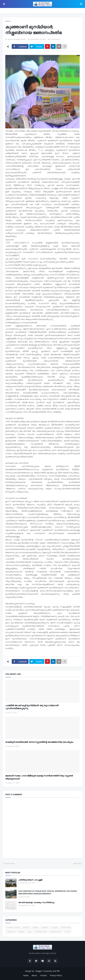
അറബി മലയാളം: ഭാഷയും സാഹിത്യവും (36, 902)
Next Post (77, 863)
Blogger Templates (44, 971)
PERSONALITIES (56, 932)
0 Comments (55, 39)
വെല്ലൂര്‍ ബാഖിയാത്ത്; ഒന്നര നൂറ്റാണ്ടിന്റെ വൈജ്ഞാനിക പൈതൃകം (39, 742)
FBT (58, 971)
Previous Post (9, 863)
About (34, 975)
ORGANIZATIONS (41, 932)
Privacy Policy (56, 975)
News (30, 932)
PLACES (67, 932)
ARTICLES (26, 928)
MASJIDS (21, 932)
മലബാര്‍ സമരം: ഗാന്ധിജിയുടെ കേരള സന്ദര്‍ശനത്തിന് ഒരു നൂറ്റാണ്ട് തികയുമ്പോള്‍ (39, 777)
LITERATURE (11, 932)
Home (8, 21)
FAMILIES (45, 928)
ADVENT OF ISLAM (13, 928)
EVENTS (36, 928)
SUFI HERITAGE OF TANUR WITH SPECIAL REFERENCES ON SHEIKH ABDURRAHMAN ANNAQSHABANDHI (48, 892)
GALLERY (55, 928)
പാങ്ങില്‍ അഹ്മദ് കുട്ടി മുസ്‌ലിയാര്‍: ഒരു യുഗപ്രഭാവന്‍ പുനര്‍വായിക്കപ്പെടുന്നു (32, 707)
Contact (43, 975)
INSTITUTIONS (66, 928)
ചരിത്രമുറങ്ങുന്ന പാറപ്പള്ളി (30, 880)
